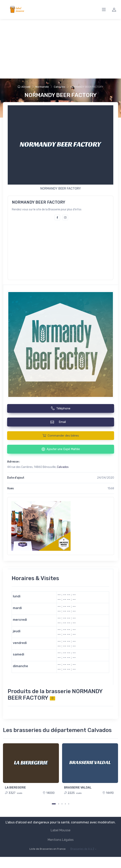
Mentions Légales (61, 840)
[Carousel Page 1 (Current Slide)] (54, 804)
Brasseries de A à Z (82, 849)
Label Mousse (60, 830)
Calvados (60, 87)
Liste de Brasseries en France (48, 849)
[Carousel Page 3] (62, 804)
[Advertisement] (60, 49)
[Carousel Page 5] (69, 804)
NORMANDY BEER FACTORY (61, 95)
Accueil (24, 87)
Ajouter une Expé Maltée (61, 449)
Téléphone (61, 408)
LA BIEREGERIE (15, 788)
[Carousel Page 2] (59, 804)
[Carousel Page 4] (65, 804)
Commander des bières (61, 435)
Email (60, 422)
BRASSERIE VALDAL (78, 788)
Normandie (42, 87)
